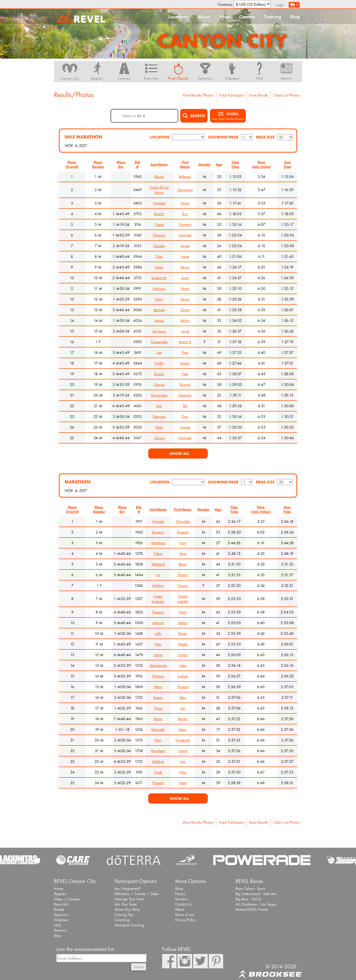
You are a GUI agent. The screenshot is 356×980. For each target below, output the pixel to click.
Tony (183, 543)
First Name (185, 165)
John (183, 772)
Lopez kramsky (158, 599)
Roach (159, 214)
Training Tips (124, 915)
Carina (183, 586)
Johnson (159, 288)
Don (185, 417)
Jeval (185, 331)
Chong (159, 438)
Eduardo (185, 395)
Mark (185, 288)
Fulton (158, 554)
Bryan (183, 633)
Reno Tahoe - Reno (250, 889)
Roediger (158, 751)
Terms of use (185, 915)
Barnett (159, 310)
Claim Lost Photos (286, 95)
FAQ (57, 925)
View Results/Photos (198, 95)
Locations (178, 17)
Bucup (159, 177)
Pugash (158, 783)
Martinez (158, 543)
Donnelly (158, 729)
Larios (158, 655)
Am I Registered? (127, 889)
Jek (159, 353)
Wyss (158, 687)
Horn (159, 299)
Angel (185, 246)
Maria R (185, 342)
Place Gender (98, 165)
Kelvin (185, 321)
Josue (185, 256)
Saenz (158, 697)
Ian (183, 708)
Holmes (158, 676)
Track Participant (231, 95)
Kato (158, 644)
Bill (185, 406)
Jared (183, 751)
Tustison (158, 612)
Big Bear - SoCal (248, 899)
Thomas (183, 687)
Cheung (159, 235)
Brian (183, 564)
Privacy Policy (185, 920)
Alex (183, 697)
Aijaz (159, 427)
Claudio (159, 246)
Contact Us (183, 904)
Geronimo (185, 190)
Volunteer (61, 920)
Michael (185, 235)
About (204, 17)
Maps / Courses (67, 899)
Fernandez (159, 395)
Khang (183, 575)
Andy (185, 278)
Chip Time (235, 165)
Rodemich (159, 278)
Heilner (158, 586)
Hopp (159, 267)
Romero (158, 532)
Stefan (183, 623)
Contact (247, 17)
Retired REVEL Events (252, 909)
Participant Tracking (129, 925)
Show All (179, 454)
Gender (205, 165)
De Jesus (159, 331)
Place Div (121, 165)
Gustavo (185, 224)
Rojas (158, 719)
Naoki (183, 644)
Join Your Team (126, 904)
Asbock (158, 623)
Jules (183, 665)
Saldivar (158, 761)
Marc (183, 729)
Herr (158, 740)
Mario (185, 363)
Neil (185, 374)
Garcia (159, 385)
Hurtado (159, 203)
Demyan (159, 417)
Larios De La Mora (159, 190)
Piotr (185, 353)
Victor (185, 203)
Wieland (158, 564)
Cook (158, 772)
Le (158, 575)
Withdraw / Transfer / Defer (137, 894)
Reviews (60, 930)
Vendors (181, 899)
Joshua (183, 676)
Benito (183, 719)
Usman (185, 427)
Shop (225, 17)
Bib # (138, 165)
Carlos (183, 655)
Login (280, 5)
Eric (185, 214)
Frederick (183, 740)
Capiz (159, 224)
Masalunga (158, 665)
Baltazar (185, 177)
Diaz (159, 256)
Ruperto (183, 532)
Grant (185, 310)
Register (60, 894)
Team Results (258, 95)
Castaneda (159, 342)
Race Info (61, 904)
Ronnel (185, 385)
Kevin (185, 267)
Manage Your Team (129, 899)
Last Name (159, 165)
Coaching (122, 920)
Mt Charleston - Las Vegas (256, 904)
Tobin (183, 783)
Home (59, 889)
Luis (183, 761)
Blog (295, 17)
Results (59, 909)
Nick (183, 612)
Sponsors (61, 915)
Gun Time (287, 165)
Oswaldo (183, 522)
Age (219, 165)
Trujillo (159, 363)
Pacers (180, 894)
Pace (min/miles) (261, 165)
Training (273, 17)
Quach (159, 374)
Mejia (159, 321)
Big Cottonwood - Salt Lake (256, 894)
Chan (158, 708)
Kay (159, 406)
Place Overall (72, 165)
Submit (139, 967)
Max (183, 554)
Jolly (158, 633)
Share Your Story (127, 909)
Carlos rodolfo (183, 599)
